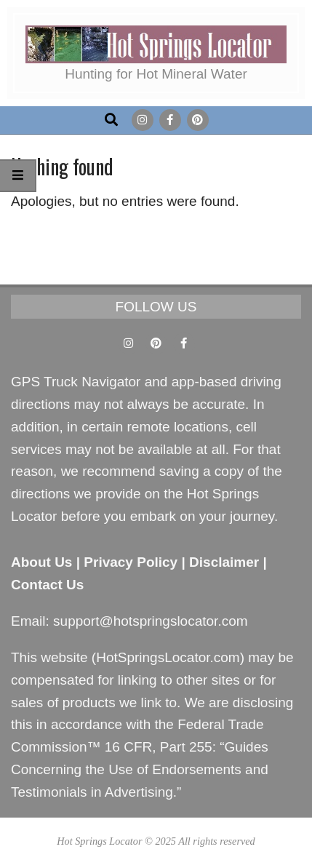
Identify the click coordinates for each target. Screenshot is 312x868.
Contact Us (47, 585)
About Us (41, 562)
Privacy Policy (131, 562)
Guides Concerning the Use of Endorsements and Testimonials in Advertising (140, 769)
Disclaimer (224, 562)
